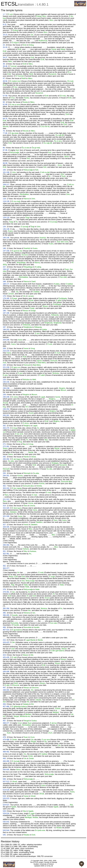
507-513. (6, 782)
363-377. (6, 568)
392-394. (6, 608)
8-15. (5, 25)
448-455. (6, 690)
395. (5, 613)
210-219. (6, 351)
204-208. (6, 340)
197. (5, 327)
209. (5, 348)
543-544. (6, 830)
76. (4, 131)
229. (5, 380)
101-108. (6, 172)
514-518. (6, 790)
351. (5, 551)
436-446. (6, 672)
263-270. (6, 428)
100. (5, 170)
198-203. (6, 330)
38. (4, 64)
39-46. (5, 66)
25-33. (5, 47)
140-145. (6, 238)
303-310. (6, 488)
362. (5, 566)
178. (5, 296)
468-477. (6, 723)
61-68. (5, 105)
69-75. (5, 119)
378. (5, 589)
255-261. (6, 415)
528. (5, 811)
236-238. (6, 388)
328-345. (6, 527)
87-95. (5, 150)
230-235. (6, 382)
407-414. (6, 630)
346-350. (6, 545)
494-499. (6, 761)
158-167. (6, 269)
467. (5, 721)
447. (5, 688)
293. (5, 473)
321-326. (6, 516)
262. (5, 426)
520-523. (6, 798)
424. (5, 655)
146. (5, 248)
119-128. (6, 201)
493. (5, 758)
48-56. (5, 81)
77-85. (5, 133)
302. (5, 486)
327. (5, 525)
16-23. (5, 35)
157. (5, 267)
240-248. (6, 397)
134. (5, 227)
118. (5, 199)
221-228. (6, 367)
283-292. (6, 459)
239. (5, 395)
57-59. (5, 96)
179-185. (6, 298)
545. (5, 835)
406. (5, 627)
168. (5, 281)
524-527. (6, 805)
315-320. (6, 508)
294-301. (6, 476)
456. (5, 704)
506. (5, 779)
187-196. (6, 313)
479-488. (6, 740)
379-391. (6, 592)
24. (4, 45)
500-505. (6, 770)
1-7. (4, 14)
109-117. (6, 185)
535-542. (6, 822)
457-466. (6, 707)
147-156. (6, 251)
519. (5, 796)
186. (5, 311)
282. (5, 457)
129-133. (6, 218)
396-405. (6, 615)
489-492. (6, 752)
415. (5, 640)
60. (4, 102)
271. (5, 444)
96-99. (5, 163)
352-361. (6, 554)
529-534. (6, 813)
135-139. (6, 229)
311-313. (6, 499)
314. (5, 506)
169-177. (6, 284)
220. (5, 365)
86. (4, 148)
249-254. (6, 409)
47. (4, 78)
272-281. (6, 447)
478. (5, 737)
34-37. (5, 58)
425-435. (6, 657)
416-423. (6, 642)
